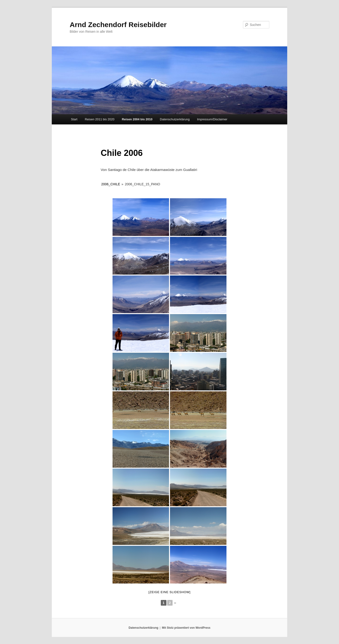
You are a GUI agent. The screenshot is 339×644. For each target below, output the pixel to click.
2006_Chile (111, 184)
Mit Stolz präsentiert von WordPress (186, 628)
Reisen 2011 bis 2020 (100, 119)
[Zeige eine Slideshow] (169, 592)
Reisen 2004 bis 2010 (137, 119)
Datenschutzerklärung (175, 119)
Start (74, 119)
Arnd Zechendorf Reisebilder (118, 25)
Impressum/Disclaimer (212, 119)
